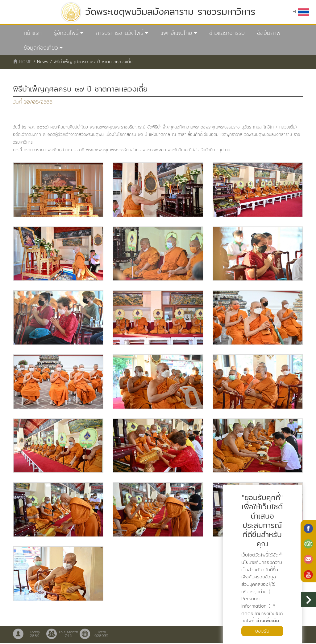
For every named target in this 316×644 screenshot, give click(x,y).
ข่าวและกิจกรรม (227, 33)
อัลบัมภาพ (269, 33)
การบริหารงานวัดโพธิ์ (120, 33)
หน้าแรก (33, 33)
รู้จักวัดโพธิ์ (66, 33)
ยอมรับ (262, 631)
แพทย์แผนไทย (176, 33)
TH (299, 12)
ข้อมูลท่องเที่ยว (41, 48)
